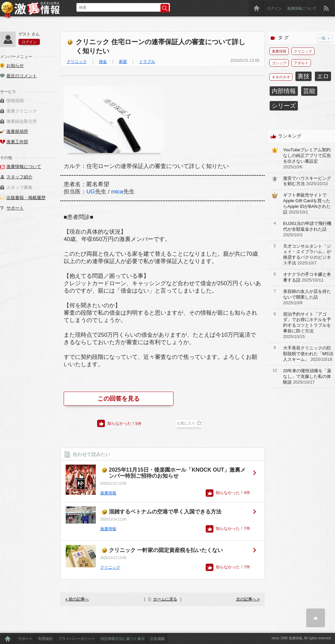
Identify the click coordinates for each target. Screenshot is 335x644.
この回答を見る (119, 399)
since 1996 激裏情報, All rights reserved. (301, 638)
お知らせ (15, 65)
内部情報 (284, 91)
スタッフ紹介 (19, 177)
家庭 (123, 62)
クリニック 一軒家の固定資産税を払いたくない (166, 550)
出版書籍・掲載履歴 (26, 198)
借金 (103, 62)
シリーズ (284, 106)
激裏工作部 (17, 142)
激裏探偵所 (17, 131)
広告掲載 (157, 639)
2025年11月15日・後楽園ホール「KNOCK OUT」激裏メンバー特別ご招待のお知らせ (177, 473)
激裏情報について (302, 8)
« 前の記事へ (77, 599)
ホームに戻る (165, 599)
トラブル (147, 62)
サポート (15, 208)
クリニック (77, 62)
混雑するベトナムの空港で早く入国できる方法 (165, 512)
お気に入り (186, 423)
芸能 (309, 91)
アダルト (301, 63)
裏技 (304, 76)
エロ (323, 76)
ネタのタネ (281, 77)
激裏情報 (108, 493)
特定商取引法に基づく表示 (123, 639)
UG (91, 192)
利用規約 (46, 639)
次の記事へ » (248, 599)
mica (117, 192)
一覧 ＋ (324, 38)
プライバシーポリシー (77, 639)
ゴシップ (279, 63)
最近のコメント (22, 76)
